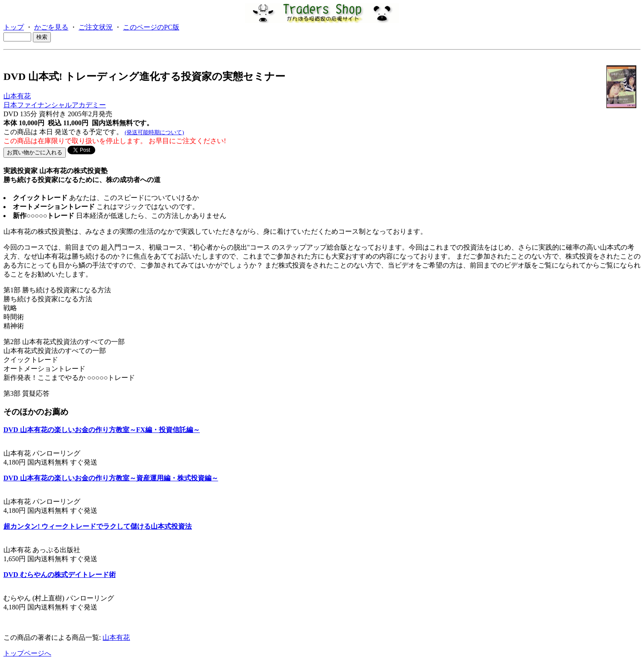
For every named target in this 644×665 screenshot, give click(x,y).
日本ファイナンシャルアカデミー (55, 105)
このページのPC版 (151, 27)
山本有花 (17, 96)
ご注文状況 (96, 27)
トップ (14, 27)
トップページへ (27, 653)
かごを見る (51, 27)
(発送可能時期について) (154, 132)
